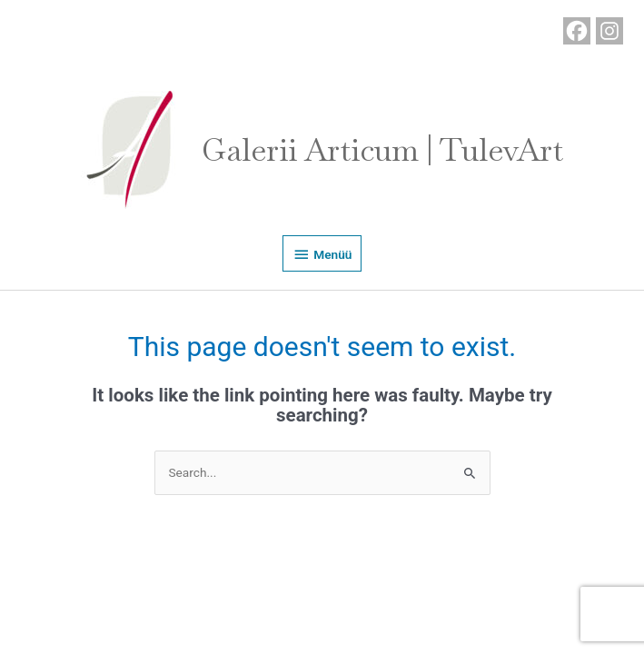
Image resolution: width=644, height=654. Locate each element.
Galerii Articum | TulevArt (382, 150)
